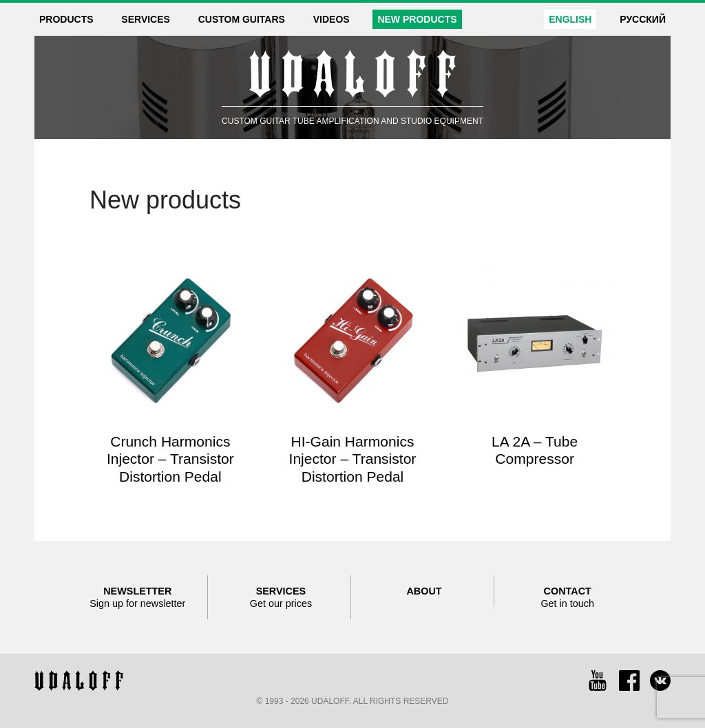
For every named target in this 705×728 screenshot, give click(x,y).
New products (417, 19)
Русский (643, 19)
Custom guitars (242, 19)
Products (66, 19)
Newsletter (138, 598)
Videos (332, 19)
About (424, 591)
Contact (567, 598)
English (570, 19)
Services (146, 19)
